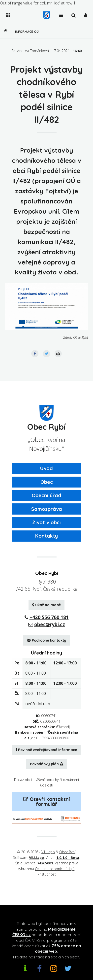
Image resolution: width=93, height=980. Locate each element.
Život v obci (46, 522)
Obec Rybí (67, 852)
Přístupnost (47, 874)
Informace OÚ (27, 32)
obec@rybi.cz (50, 624)
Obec (47, 482)
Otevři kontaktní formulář (47, 801)
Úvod (46, 468)
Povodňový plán (47, 764)
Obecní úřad (46, 495)
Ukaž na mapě (46, 605)
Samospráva (47, 509)
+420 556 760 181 (49, 617)
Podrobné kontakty (47, 640)
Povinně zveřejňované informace (46, 750)
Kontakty (46, 536)
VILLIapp (48, 852)
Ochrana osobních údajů (55, 869)
